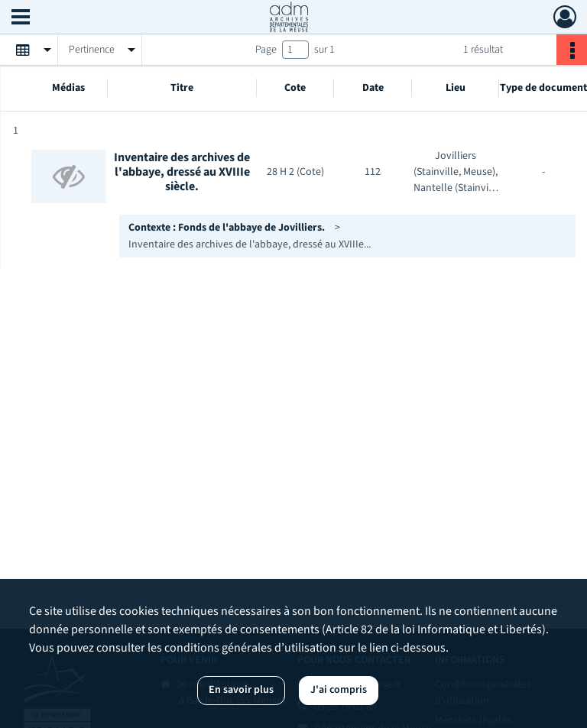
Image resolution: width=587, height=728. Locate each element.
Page (266, 50)
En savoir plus (241, 690)
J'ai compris (339, 690)
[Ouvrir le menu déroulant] (21, 18)
